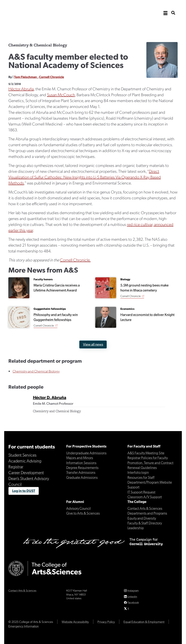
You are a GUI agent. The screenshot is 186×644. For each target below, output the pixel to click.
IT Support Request (141, 492)
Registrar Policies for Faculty (148, 457)
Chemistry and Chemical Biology (36, 371)
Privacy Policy (106, 622)
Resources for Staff (141, 477)
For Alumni (75, 501)
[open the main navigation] (165, 13)
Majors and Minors (80, 457)
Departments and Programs (147, 513)
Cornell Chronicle (51, 77)
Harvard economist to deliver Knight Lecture (147, 317)
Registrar (16, 466)
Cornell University (29, 13)
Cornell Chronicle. (75, 260)
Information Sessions (81, 462)
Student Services (22, 455)
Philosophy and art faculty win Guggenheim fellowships (56, 317)
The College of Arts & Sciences (50, 28)
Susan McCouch (61, 95)
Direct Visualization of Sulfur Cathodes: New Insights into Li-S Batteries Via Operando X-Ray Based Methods (85, 177)
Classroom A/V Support (145, 497)
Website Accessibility (75, 622)
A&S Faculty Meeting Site (146, 453)
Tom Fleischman (26, 77)
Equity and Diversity (142, 518)
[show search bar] (173, 13)
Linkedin (132, 596)
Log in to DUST (24, 490)
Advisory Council (79, 508)
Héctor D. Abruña (50, 397)
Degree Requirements (82, 467)
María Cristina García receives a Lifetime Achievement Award (57, 287)
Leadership (136, 527)
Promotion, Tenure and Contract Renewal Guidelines (150, 465)
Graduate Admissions (82, 477)
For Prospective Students (86, 446)
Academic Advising (25, 461)
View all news (93, 344)
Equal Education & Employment (144, 622)
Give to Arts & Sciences (83, 513)
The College (137, 501)
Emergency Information (24, 626)
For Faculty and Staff (144, 446)
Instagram (133, 590)
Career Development (26, 472)
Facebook (133, 602)
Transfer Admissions (81, 472)
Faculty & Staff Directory (145, 523)
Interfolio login (138, 472)
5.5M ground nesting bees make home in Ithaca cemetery (144, 287)
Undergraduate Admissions (86, 453)
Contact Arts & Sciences (145, 508)
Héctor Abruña (21, 89)
